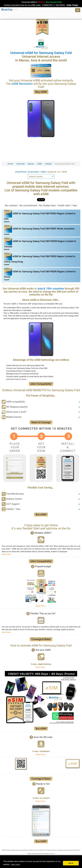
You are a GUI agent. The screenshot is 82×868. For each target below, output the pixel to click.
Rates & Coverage (41, 422)
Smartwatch (34, 172)
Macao (31, 164)
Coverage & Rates (41, 639)
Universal (20, 164)
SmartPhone (21, 172)
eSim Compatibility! (41, 384)
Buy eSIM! (41, 515)
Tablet (43, 172)
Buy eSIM (41, 92)
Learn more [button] (15, 864)
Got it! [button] (71, 863)
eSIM (39, 164)
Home (10, 164)
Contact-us (52, 854)
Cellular (48, 164)
